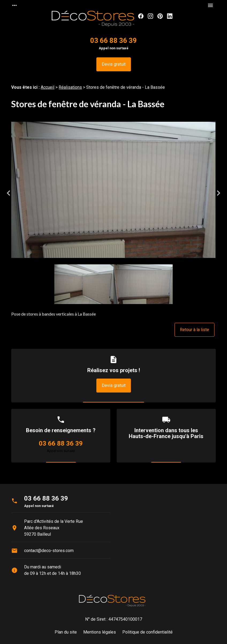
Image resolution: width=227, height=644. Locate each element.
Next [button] (218, 193)
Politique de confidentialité (147, 632)
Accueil (48, 87)
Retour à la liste (194, 330)
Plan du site (66, 632)
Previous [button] (9, 193)
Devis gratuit (114, 64)
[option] (113, 193)
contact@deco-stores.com (49, 551)
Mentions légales (100, 632)
